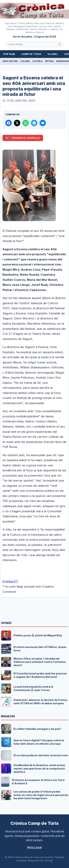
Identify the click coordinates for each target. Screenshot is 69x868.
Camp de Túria (31, 54)
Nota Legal (34, 847)
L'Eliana (25, 61)
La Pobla (37, 61)
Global (53, 54)
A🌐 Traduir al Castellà (23, 138)
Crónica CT (10, 581)
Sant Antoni (10, 61)
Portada (9, 54)
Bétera (49, 61)
